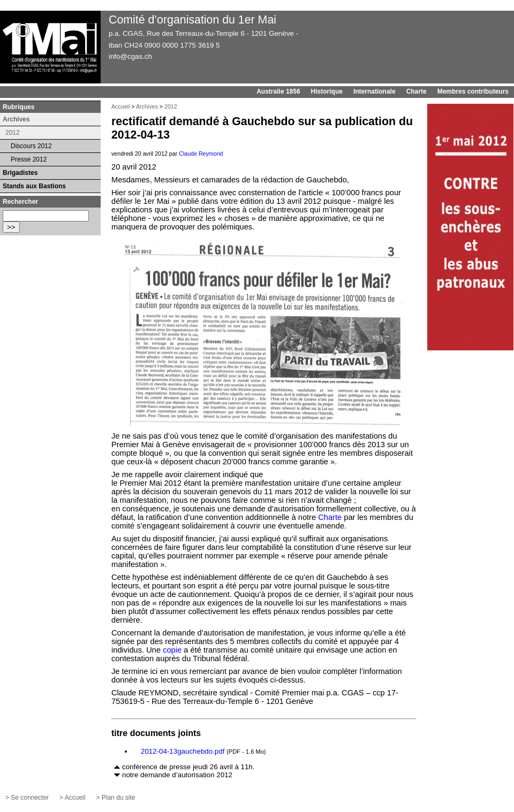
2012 (171, 106)
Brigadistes (20, 173)
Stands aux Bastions (34, 186)
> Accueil (72, 798)
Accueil (120, 106)
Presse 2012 (29, 159)
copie (172, 650)
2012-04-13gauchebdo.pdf (183, 751)
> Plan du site (115, 798)
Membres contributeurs (473, 91)
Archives (147, 106)
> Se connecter (27, 798)
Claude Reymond (201, 154)
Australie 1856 (278, 91)
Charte (417, 91)
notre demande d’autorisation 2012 (177, 775)
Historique (327, 91)
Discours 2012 (31, 146)
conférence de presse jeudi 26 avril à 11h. (188, 767)
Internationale (375, 91)
